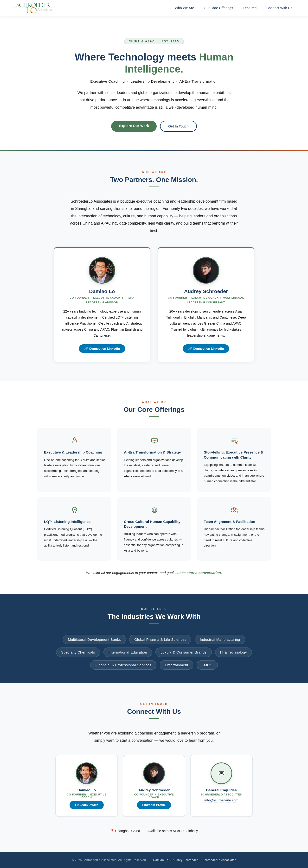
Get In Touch (178, 126)
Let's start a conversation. (200, 573)
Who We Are (182, 8)
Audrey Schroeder (185, 860)
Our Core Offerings (217, 8)
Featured (249, 8)
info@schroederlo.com (221, 800)
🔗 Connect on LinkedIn (102, 349)
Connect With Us (279, 8)
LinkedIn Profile (87, 805)
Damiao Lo (161, 860)
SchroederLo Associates (219, 860)
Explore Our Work (134, 126)
